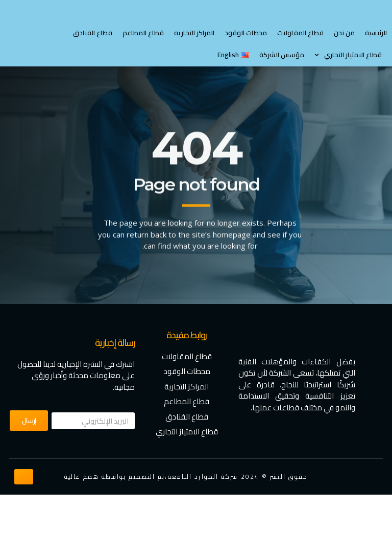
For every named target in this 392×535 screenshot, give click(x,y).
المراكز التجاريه (194, 73)
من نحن (344, 73)
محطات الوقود (246, 73)
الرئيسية (376, 73)
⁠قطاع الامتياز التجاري (348, 95)
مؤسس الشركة (282, 95)
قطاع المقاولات (300, 73)
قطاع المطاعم (143, 73)
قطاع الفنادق (93, 73)
